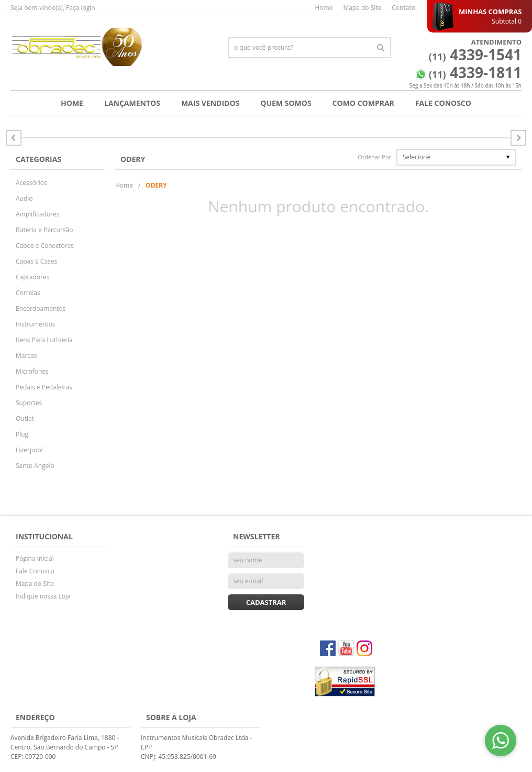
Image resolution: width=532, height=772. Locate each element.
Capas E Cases (36, 261)
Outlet (25, 418)
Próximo (14, 138)
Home (324, 8)
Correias (28, 293)
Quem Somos (286, 103)
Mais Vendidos (210, 103)
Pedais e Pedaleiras (44, 387)
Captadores (32, 277)
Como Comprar (363, 103)
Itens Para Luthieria (44, 340)
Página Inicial (35, 558)
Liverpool (29, 450)
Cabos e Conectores (45, 246)
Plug (22, 434)
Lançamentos (132, 103)
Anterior (518, 138)
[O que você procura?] (381, 48)
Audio (24, 198)
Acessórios (31, 183)
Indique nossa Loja (43, 596)
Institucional (44, 536)
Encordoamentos (41, 308)
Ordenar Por (374, 157)
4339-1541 (475, 55)
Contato (403, 8)
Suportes (29, 403)
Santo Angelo (35, 466)
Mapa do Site (362, 8)
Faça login (81, 8)
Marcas (26, 356)
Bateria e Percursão (45, 230)
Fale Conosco (443, 103)
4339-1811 (475, 72)
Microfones (32, 371)
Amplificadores (38, 214)
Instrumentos (35, 324)
